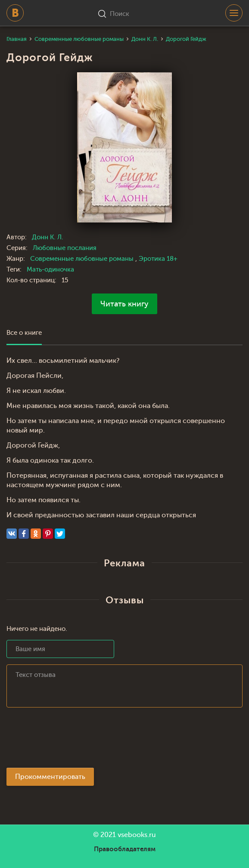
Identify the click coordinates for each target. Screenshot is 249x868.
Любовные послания (65, 248)
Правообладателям (125, 849)
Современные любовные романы (83, 259)
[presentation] (72, 740)
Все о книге (24, 333)
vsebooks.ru (137, 835)
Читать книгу (124, 304)
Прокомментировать (50, 777)
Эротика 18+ (158, 259)
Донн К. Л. (48, 237)
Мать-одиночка (50, 270)
